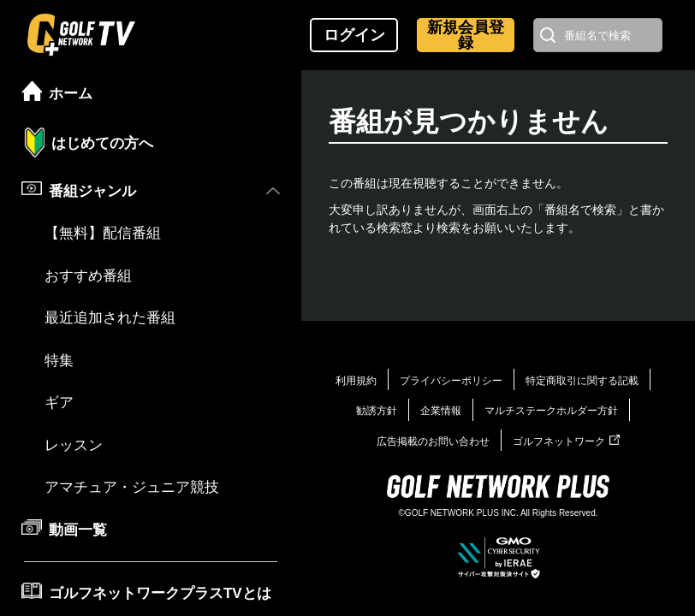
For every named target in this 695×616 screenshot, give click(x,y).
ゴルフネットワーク (566, 441)
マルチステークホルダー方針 (551, 411)
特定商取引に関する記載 (582, 381)
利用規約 (356, 381)
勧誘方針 (377, 411)
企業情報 (441, 411)
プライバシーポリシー (451, 381)
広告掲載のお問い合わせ (433, 441)
